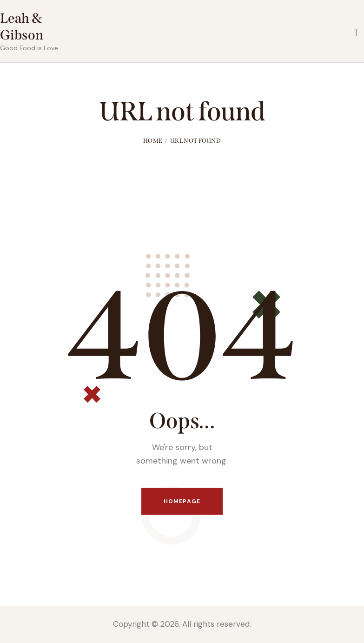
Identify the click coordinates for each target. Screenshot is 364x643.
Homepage (182, 501)
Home (153, 141)
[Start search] (356, 33)
